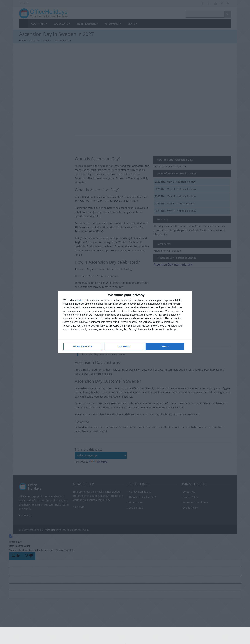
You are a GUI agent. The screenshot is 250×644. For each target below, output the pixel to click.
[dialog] (125, 322)
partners (81, 300)
